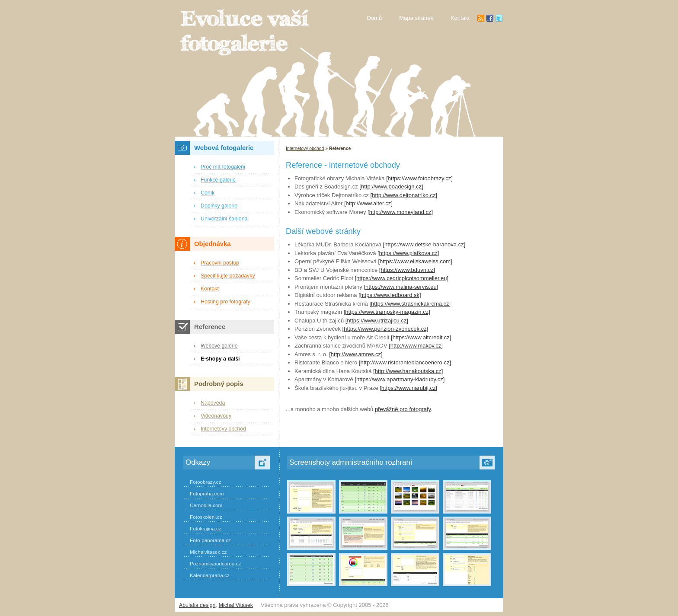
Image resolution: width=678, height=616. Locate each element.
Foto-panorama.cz (210, 540)
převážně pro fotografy (403, 409)
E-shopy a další (220, 359)
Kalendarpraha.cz (210, 575)
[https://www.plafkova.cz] (408, 253)
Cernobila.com (206, 505)
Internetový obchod (305, 148)
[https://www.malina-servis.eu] (401, 287)
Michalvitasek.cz (208, 552)
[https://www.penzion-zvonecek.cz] (385, 329)
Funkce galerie (218, 180)
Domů (374, 18)
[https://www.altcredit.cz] (421, 337)
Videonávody (216, 416)
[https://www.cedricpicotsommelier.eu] (401, 278)
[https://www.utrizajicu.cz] (377, 321)
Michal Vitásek (236, 605)
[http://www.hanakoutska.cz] (408, 371)
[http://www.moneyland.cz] (400, 212)
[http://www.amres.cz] (356, 354)
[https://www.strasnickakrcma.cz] (410, 304)
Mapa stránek (416, 18)
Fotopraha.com (207, 493)
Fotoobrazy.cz (206, 482)
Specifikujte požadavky (228, 276)
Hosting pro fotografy (225, 302)
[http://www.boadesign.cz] (391, 187)
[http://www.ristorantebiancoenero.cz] (405, 362)
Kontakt (210, 289)
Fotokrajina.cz (206, 528)
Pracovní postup (220, 263)
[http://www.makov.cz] (416, 346)
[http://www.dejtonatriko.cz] (404, 195)
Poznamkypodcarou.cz (215, 563)
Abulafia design (197, 605)
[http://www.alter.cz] (368, 203)
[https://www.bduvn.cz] (407, 270)
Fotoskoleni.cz (206, 517)
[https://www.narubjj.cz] (408, 388)
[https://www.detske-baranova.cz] (424, 244)
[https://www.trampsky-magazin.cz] (387, 312)
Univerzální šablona (224, 219)
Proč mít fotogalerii (223, 167)
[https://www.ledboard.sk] (390, 295)
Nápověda (213, 403)
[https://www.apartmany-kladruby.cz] (400, 379)
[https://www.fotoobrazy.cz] (419, 178)
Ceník (208, 193)
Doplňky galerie (219, 206)
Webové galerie (219, 346)
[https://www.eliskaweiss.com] (415, 261)
